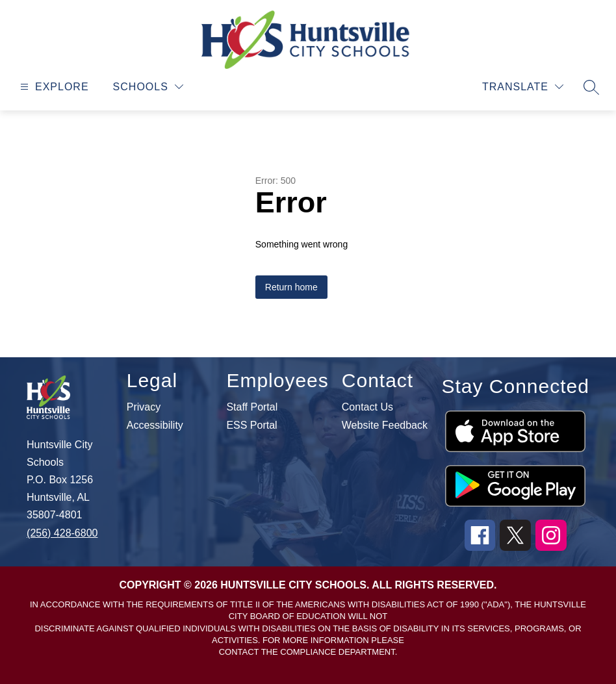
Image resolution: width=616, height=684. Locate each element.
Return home (291, 287)
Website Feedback (385, 425)
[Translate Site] (523, 87)
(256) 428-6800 (62, 533)
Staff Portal (252, 407)
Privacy (144, 407)
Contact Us (367, 407)
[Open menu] (53, 87)
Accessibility (155, 425)
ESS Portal (251, 425)
